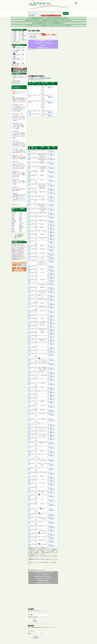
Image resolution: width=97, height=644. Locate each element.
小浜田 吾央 (29, 461)
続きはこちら (16, 204)
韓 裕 (29, 319)
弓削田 (23, 40)
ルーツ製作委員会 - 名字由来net (19, 236)
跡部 (13, 219)
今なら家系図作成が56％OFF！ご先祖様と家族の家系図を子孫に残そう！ (49, 18)
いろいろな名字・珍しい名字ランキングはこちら (43, 572)
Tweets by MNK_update (18, 241)
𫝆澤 (21, 215)
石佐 (15, 36)
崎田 (23, 50)
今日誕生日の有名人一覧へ (43, 581)
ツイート (50, 86)
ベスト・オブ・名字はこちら (43, 574)
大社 (21, 212)
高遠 (13, 229)
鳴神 (15, 38)
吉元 (21, 229)
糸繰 (23, 34)
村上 (21, 231)
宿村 (21, 219)
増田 (23, 63)
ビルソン (22, 223)
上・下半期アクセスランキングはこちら (43, 579)
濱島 (23, 55)
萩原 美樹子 (29, 360)
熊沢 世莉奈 (29, 505)
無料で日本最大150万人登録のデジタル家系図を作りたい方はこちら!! (19, 100)
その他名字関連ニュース (16, 259)
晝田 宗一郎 (29, 510)
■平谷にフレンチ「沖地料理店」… (19, 249)
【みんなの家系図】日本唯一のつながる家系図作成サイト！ (49, 23)
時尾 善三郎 (29, 177)
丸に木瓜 (17, 47)
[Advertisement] (43, 62)
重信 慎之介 (29, 469)
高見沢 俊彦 (29, 312)
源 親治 (30, 86)
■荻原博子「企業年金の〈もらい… (19, 250)
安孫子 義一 (29, 344)
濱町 (13, 215)
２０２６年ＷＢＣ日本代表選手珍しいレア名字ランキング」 (19, 144)
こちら (17, 42)
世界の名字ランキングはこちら (43, 583)
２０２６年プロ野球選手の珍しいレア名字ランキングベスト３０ (19, 135)
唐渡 (21, 225)
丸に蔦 (16, 63)
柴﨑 (15, 32)
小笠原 (14, 221)
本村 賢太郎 (29, 365)
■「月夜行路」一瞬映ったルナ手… (19, 258)
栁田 (15, 40)
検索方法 (31, 617)
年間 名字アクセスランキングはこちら (43, 577)
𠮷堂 (21, 217)
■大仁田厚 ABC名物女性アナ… (18, 255)
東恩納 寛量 (29, 181)
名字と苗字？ (17, 81)
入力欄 (30, 615)
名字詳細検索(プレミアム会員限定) (51, 16)
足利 (13, 217)
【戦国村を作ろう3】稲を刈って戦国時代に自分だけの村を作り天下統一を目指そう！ (48, 20)
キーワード (31, 631)
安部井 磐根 (29, 172)
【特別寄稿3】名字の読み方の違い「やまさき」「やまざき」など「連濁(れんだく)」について (19, 198)
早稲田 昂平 (29, 439)
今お (21, 221)
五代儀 (14, 212)
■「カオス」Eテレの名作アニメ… (19, 253)
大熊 (23, 47)
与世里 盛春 (29, 218)
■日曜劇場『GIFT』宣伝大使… (18, 252)
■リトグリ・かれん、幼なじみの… (19, 247)
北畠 (13, 225)
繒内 (15, 34)
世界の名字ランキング (43, 47)
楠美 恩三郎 (29, 193)
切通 (23, 32)
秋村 (13, 231)
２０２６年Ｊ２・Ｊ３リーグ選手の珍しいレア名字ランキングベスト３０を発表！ (49, 25)
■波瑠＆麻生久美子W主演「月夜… (19, 256)
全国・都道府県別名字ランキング (43, 41)
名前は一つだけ (18, 75)
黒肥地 (23, 36)
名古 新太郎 (29, 496)
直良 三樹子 (29, 250)
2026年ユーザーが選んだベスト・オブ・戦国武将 (19, 175)
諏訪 (13, 223)
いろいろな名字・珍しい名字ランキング (43, 43)
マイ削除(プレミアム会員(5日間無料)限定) (40, 78)
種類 (30, 634)
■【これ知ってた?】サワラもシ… (18, 245)
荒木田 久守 (29, 164)
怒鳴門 (21, 227)
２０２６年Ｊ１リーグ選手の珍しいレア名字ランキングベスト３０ (19, 117)
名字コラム (43, 45)
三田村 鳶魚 (29, 201)
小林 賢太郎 (29, 380)
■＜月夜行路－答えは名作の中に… (19, 244)
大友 (23, 38)
